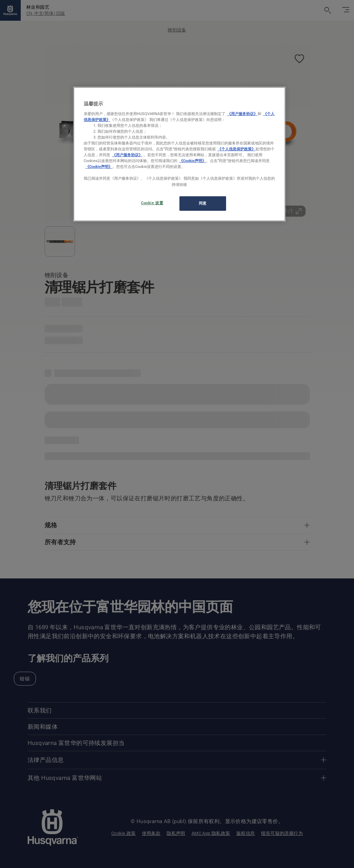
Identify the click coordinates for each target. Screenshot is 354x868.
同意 (203, 203)
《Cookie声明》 (193, 161)
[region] (179, 154)
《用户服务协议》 (242, 114)
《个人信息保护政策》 (236, 149)
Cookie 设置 (152, 203)
